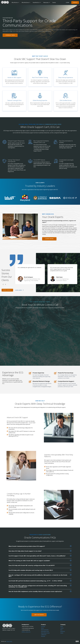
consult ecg (10, 35)
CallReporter (44, 635)
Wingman (43, 636)
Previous (3, 284)
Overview (43, 626)
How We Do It (36, 2)
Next (5, 284)
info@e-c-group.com (26, 632)
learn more (49, 239)
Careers (62, 628)
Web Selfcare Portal (45, 633)
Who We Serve (25, 2)
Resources (46, 2)
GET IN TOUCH (39, 615)
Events (54, 2)
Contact (75, 2)
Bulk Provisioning (45, 630)
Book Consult (7, 290)
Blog (61, 630)
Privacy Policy (9, 641)
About (62, 626)
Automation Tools (45, 631)
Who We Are (15, 2)
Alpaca (42, 628)
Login (67, 2)
